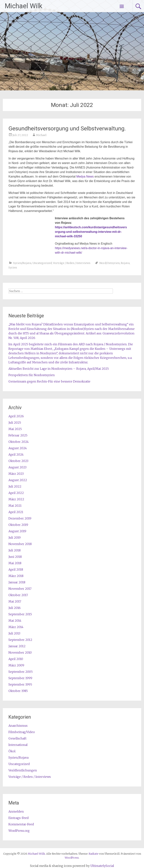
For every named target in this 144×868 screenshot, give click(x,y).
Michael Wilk (24, 6)
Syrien (13, 268)
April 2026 (16, 416)
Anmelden (16, 811)
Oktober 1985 (18, 691)
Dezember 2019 (20, 518)
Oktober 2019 (18, 525)
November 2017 (20, 589)
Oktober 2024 (19, 442)
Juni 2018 (15, 557)
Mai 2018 (15, 563)
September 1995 (20, 684)
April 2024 (16, 454)
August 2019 (17, 531)
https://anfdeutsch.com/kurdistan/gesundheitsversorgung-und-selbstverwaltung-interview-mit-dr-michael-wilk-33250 (91, 232)
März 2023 (16, 474)
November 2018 (20, 544)
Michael (41, 135)
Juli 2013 (14, 633)
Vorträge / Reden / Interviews (72, 263)
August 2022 (18, 480)
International (18, 745)
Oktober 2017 (18, 595)
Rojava (125, 263)
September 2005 (21, 672)
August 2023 (17, 467)
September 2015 (20, 614)
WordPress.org (19, 831)
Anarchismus (18, 726)
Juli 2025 (15, 423)
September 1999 (20, 678)
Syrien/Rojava (22, 263)
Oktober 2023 (18, 461)
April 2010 (16, 659)
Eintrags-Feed (19, 818)
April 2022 (16, 493)
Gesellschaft (17, 738)
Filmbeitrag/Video (22, 732)
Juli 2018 (15, 550)
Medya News (85, 177)
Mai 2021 (15, 506)
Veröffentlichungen (23, 770)
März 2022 (16, 499)
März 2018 (16, 576)
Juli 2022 (15, 486)
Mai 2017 (15, 601)
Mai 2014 (15, 621)
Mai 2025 (15, 429)
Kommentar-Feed (21, 824)
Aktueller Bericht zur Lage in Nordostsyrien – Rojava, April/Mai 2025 (59, 369)
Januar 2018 (17, 582)
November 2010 (20, 653)
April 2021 (16, 512)
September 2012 (20, 640)
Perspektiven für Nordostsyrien (32, 375)
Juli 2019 (15, 538)
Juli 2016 (15, 608)
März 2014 (16, 627)
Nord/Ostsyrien (109, 263)
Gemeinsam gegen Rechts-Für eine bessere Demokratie (49, 381)
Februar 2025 (18, 435)
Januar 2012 (17, 646)
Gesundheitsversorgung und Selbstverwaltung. (67, 128)
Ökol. (12, 751)
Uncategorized (42, 263)
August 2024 (18, 448)
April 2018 (16, 569)
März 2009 (16, 665)
